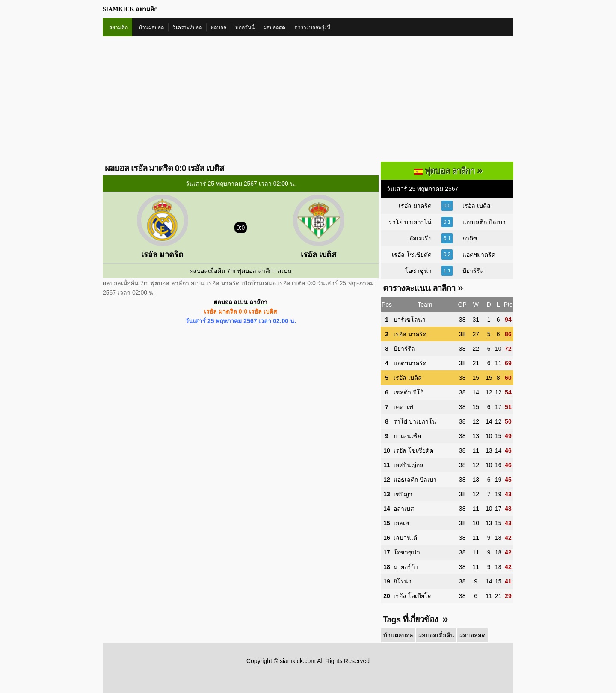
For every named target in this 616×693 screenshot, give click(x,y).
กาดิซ (470, 238)
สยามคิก (118, 27)
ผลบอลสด (274, 27)
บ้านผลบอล (151, 27)
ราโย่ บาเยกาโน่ (410, 222)
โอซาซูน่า (418, 271)
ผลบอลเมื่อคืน (436, 635)
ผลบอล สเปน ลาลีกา (241, 302)
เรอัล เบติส (477, 206)
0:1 (447, 222)
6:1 (447, 238)
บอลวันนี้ (245, 27)
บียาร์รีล (473, 271)
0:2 (447, 255)
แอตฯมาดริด (479, 255)
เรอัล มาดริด (415, 206)
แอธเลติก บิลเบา (484, 222)
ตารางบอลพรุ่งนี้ (312, 27)
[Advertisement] (308, 101)
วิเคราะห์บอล (187, 27)
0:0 (447, 206)
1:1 (447, 271)
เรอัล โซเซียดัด (412, 255)
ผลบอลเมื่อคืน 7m (212, 271)
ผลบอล (219, 27)
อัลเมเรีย (421, 238)
